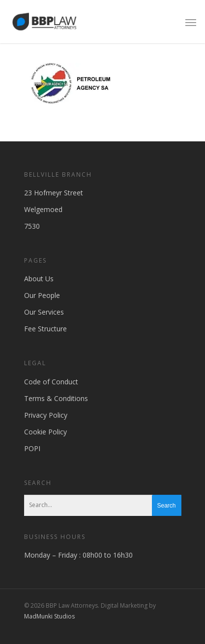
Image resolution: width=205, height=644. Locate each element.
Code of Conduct (51, 382)
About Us (39, 279)
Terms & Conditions (56, 398)
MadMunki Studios (49, 616)
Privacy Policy (46, 415)
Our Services (44, 312)
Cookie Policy (45, 432)
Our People (42, 295)
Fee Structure (45, 329)
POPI (32, 448)
